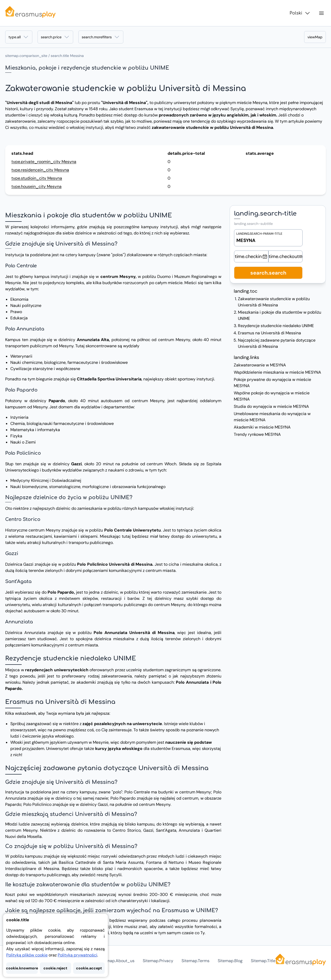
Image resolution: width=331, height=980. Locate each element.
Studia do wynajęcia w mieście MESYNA (271, 406)
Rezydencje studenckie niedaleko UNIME (276, 326)
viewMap (315, 37)
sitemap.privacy (158, 961)
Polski (300, 13)
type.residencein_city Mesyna (40, 170)
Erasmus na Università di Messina (269, 333)
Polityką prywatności (77, 955)
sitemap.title (263, 961)
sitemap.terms (195, 961)
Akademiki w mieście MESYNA (262, 427)
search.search (268, 273)
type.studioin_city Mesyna (37, 178)
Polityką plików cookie (27, 955)
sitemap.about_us (117, 961)
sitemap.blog (230, 961)
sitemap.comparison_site (26, 56)
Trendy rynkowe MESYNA (257, 434)
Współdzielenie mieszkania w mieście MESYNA (277, 372)
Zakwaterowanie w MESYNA (260, 365)
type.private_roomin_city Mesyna (44, 162)
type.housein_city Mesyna (36, 186)
